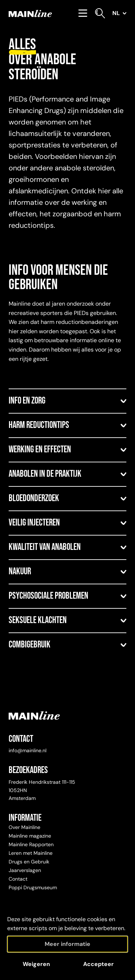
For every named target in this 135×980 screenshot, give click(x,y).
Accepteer (98, 964)
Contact (18, 879)
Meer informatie (67, 944)
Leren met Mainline (31, 853)
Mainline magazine (30, 836)
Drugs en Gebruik (29, 862)
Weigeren (36, 964)
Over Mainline (24, 827)
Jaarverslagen (25, 870)
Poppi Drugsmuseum (33, 887)
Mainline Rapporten (31, 844)
